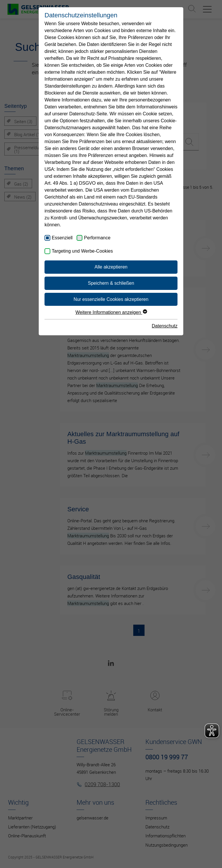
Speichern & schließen (111, 283)
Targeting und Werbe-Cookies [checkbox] (82, 251)
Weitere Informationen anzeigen (111, 312)
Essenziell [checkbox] (62, 238)
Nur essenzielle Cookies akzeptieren (111, 299)
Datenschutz (165, 326)
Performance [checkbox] (97, 238)
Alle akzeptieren (111, 267)
